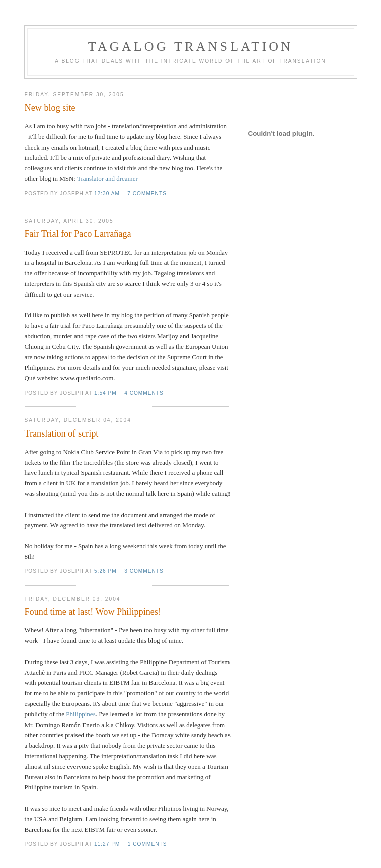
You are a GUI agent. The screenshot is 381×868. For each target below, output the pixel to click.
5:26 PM (105, 571)
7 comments (147, 194)
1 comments (147, 844)
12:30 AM (107, 194)
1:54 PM (105, 393)
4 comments (144, 393)
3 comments (144, 571)
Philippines (81, 714)
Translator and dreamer (107, 178)
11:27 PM (107, 844)
